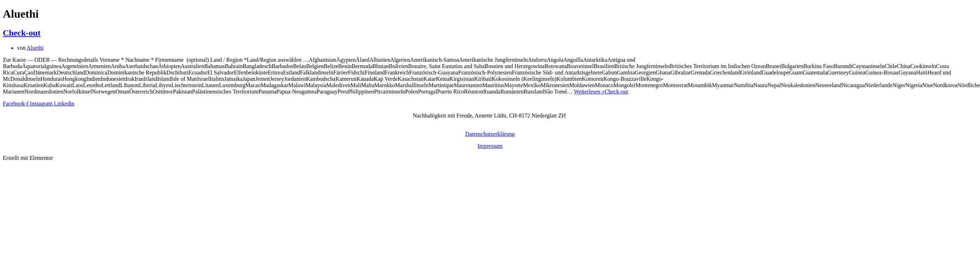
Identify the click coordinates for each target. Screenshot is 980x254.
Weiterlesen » (601, 92)
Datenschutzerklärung (490, 134)
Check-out (22, 33)
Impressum (490, 146)
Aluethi (35, 48)
